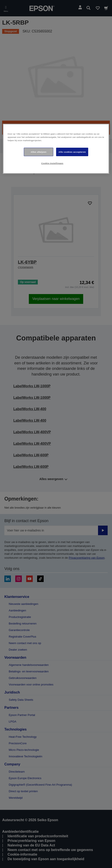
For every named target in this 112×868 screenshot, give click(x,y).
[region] (56, 149)
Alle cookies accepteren (72, 152)
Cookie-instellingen (52, 163)
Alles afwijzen (38, 152)
